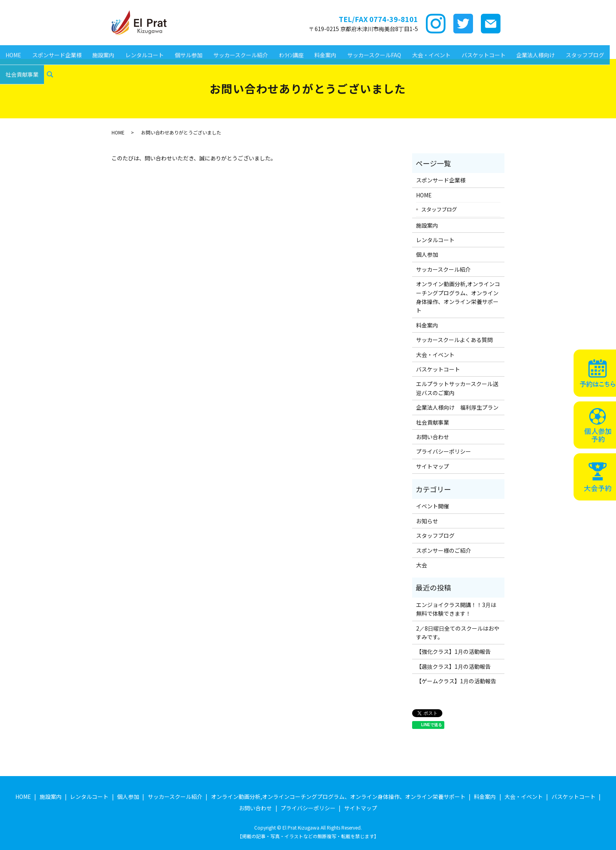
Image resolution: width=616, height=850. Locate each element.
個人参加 (427, 254)
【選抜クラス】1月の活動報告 (453, 666)
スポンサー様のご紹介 (444, 550)
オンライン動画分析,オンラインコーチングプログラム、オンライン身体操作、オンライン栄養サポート (458, 297)
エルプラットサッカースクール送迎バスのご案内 (457, 388)
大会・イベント (412, 51)
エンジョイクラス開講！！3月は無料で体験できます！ (456, 609)
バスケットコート (462, 51)
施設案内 (98, 51)
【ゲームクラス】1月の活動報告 (456, 681)
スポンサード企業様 (54, 51)
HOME (12, 51)
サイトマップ (433, 466)
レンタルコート (137, 51)
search (48, 64)
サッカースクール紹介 (229, 51)
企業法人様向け (511, 51)
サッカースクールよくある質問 (454, 340)
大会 (422, 565)
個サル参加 (179, 51)
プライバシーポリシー (444, 451)
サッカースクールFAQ (356, 51)
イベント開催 (433, 506)
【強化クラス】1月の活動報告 (453, 651)
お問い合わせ (433, 437)
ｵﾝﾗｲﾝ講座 (277, 51)
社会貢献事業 (21, 63)
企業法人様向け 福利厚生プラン (457, 407)
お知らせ (427, 521)
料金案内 (310, 51)
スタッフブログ (559, 51)
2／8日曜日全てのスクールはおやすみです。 (458, 633)
